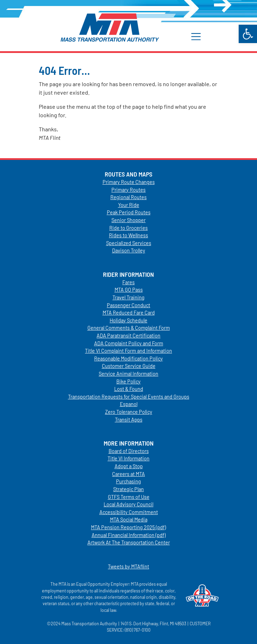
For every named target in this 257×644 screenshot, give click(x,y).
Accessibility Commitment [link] (129, 512)
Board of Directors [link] (129, 451)
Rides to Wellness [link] (128, 235)
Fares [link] (128, 282)
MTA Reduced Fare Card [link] (129, 313)
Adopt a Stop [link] (129, 466)
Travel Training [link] (128, 297)
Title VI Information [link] (128, 458)
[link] (248, 34)
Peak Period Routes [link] (129, 212)
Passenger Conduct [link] (128, 305)
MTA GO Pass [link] (129, 290)
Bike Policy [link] (128, 381)
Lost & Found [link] (129, 389)
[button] (200, 36)
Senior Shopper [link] (128, 220)
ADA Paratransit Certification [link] (128, 336)
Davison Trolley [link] (129, 251)
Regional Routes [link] (128, 197)
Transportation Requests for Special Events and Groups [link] (129, 397)
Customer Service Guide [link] (129, 366)
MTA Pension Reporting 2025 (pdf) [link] (128, 527)
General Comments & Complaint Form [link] (129, 328)
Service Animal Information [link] (128, 374)
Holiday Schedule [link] (128, 320)
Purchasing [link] (128, 481)
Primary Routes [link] (128, 190)
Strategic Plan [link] (128, 489)
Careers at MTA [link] (128, 474)
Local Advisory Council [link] (128, 504)
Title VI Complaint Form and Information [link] (128, 351)
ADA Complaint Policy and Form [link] (129, 343)
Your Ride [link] (129, 205)
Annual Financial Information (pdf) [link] (129, 535)
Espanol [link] (129, 404)
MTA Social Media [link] (129, 520)
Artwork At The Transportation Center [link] (129, 542)
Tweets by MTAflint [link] (128, 567)
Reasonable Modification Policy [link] (128, 359)
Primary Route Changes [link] (129, 182)
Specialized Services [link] (129, 243)
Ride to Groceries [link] (128, 228)
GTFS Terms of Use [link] (129, 497)
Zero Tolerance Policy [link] (129, 412)
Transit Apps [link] (129, 420)
